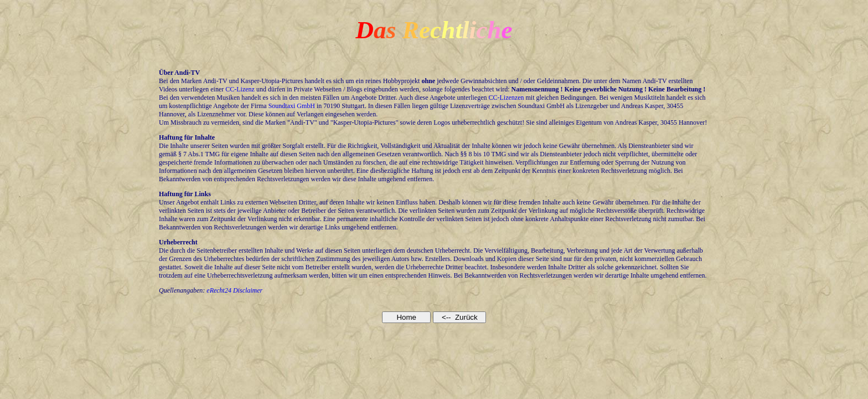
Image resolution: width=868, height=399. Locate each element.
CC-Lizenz (240, 89)
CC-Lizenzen (507, 98)
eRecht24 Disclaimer (234, 290)
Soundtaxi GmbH (292, 106)
